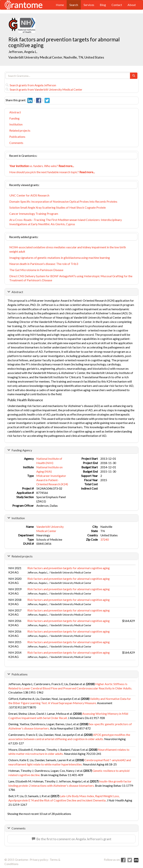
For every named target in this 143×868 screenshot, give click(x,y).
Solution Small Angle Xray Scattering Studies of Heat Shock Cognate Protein (58, 207)
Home (60, 5)
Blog (103, 5)
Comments (16, 143)
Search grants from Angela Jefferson (31, 85)
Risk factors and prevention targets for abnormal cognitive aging (69, 568)
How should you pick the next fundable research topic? (52, 172)
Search (74, 5)
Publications (17, 137)
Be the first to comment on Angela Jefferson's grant (72, 839)
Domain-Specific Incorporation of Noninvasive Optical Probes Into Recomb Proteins (63, 201)
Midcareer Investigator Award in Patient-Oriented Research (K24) (52, 480)
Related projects (20, 130)
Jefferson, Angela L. (23, 52)
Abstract (15, 112)
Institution (16, 124)
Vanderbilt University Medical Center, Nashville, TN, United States (56, 57)
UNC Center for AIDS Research (29, 195)
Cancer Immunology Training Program (34, 214)
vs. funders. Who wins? (42, 166)
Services (89, 5)
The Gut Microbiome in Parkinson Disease (36, 270)
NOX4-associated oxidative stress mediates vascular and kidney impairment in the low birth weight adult (68, 249)
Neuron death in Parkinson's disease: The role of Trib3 (44, 264)
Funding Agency (22, 450)
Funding (14, 118)
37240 (105, 539)
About (132, 5)
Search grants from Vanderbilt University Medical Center (44, 89)
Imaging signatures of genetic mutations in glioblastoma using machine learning (60, 258)
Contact (117, 5)
